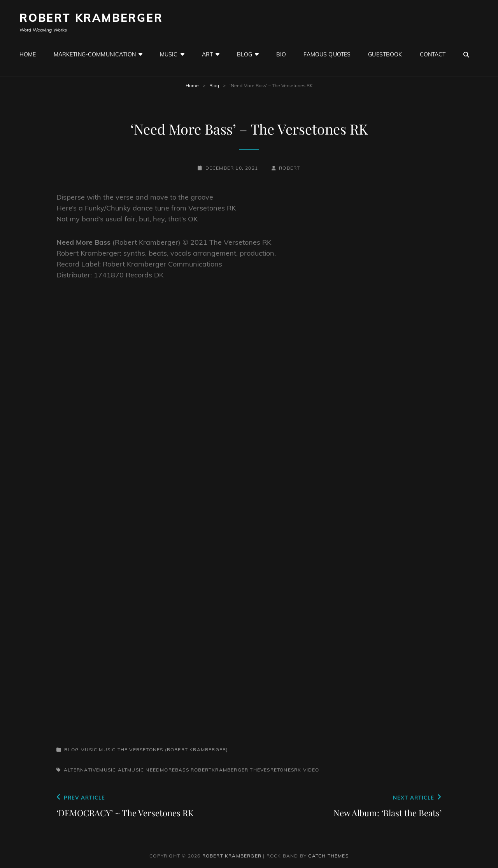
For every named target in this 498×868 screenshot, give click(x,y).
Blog (245, 54)
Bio (281, 54)
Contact (433, 54)
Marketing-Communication (95, 54)
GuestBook (385, 54)
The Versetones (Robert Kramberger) (173, 750)
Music (169, 54)
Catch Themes (328, 856)
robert (289, 168)
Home (28, 54)
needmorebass (167, 770)
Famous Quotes (327, 54)
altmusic (131, 770)
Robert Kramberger (91, 18)
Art (207, 54)
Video (311, 770)
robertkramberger (219, 770)
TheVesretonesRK (275, 770)
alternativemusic (90, 770)
